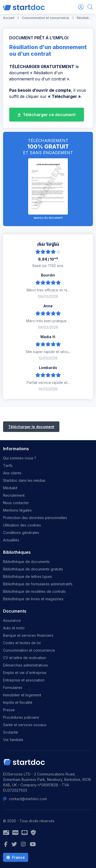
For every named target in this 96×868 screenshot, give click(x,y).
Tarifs (8, 465)
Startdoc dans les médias (24, 480)
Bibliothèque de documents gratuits (33, 569)
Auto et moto (14, 628)
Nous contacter (16, 503)
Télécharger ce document (47, 115)
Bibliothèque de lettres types (28, 576)
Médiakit (10, 488)
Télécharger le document (31, 427)
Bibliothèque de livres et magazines (33, 599)
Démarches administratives (26, 665)
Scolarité (10, 732)
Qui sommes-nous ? (20, 458)
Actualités (11, 540)
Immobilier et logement (22, 695)
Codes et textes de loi (22, 643)
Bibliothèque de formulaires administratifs (38, 584)
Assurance (12, 620)
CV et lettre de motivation (25, 658)
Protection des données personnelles (35, 518)
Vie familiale (13, 740)
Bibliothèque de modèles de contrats (34, 591)
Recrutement (14, 495)
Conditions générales (21, 533)
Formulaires (13, 687)
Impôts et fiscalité (18, 702)
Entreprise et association (24, 680)
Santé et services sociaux (25, 725)
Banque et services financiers (28, 635)
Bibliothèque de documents (26, 562)
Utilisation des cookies (22, 525)
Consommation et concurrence (29, 650)
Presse (9, 710)
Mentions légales (17, 510)
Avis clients (12, 473)
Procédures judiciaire (21, 717)
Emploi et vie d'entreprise (25, 673)
